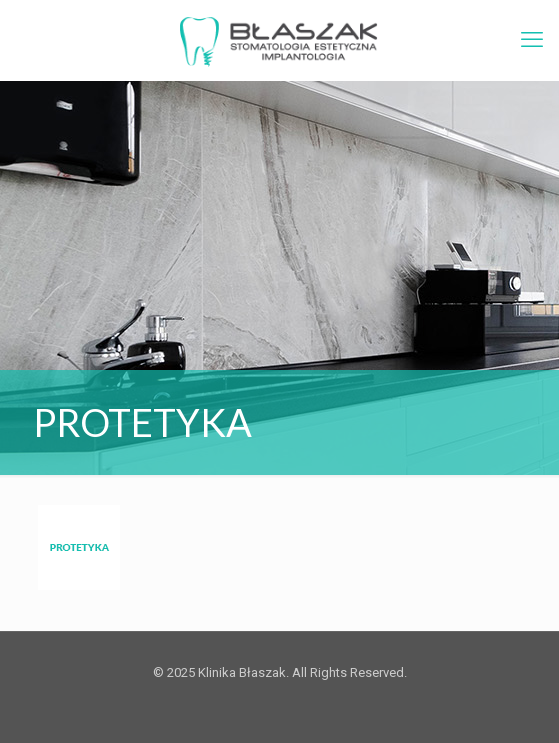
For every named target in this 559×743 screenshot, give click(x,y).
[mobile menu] (532, 40)
